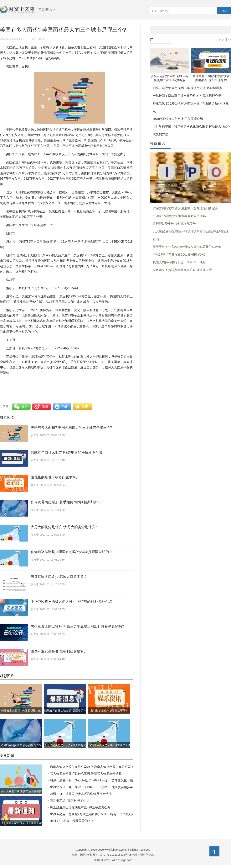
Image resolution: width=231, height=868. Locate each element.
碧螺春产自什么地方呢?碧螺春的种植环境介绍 (66, 452)
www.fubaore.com (115, 850)
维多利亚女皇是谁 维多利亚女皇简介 (59, 651)
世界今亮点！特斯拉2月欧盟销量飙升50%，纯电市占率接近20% (94, 814)
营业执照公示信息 (143, 855)
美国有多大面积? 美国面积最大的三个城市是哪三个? (71, 428)
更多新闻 (7, 756)
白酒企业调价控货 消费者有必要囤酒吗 (179, 216)
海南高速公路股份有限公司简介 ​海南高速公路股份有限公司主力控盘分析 (100, 767)
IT (151, 40)
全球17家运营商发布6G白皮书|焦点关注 (180, 255)
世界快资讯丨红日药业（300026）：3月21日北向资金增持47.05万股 (97, 787)
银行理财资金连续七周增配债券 (174, 224)
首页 (42, 10)
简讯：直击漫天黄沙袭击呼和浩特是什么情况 (81, 794)
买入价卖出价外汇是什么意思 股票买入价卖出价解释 (86, 774)
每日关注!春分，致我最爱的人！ (72, 821)
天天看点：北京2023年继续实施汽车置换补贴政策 (187, 247)
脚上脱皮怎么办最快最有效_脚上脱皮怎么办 (80, 807)
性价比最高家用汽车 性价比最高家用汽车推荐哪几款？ (21, 826)
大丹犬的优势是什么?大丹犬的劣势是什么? (64, 527)
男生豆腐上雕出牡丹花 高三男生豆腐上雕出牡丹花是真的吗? (77, 626)
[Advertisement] (190, 305)
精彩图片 (7, 676)
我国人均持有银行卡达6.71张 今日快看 (179, 262)
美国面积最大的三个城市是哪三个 (66, 381)
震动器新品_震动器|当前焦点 (70, 801)
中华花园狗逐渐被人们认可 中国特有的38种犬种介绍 (71, 602)
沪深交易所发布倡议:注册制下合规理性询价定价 (185, 208)
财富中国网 (79, 855)
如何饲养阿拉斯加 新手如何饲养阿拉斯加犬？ (66, 502)
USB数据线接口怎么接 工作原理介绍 (178, 119)
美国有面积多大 (102, 381)
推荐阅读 (7, 417)
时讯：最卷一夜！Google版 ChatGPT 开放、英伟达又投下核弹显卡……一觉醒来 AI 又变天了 (114, 780)
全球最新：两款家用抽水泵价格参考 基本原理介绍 (187, 96)
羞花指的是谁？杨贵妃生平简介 (55, 477)
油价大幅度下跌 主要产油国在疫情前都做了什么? (21, 794)
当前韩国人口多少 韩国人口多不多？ (59, 577)
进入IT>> (225, 40)
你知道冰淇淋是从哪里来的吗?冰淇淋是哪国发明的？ (72, 552)
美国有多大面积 (31, 381)
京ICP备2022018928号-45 (116, 855)
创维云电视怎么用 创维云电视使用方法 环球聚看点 (187, 88)
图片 (49, 10)
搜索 (224, 11)
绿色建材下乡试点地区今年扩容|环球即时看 (182, 270)
